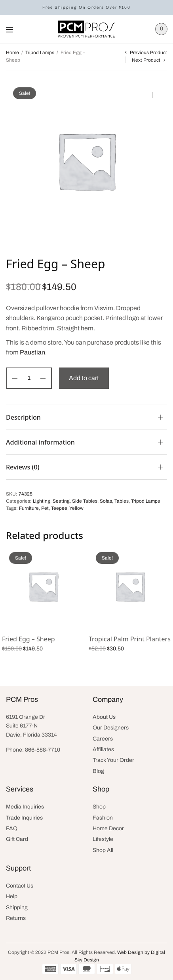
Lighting (42, 501)
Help (12, 896)
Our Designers (111, 728)
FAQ (12, 828)
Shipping (17, 907)
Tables (122, 501)
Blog (98, 771)
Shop (99, 807)
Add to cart (84, 378)
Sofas (106, 501)
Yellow (76, 508)
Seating (61, 501)
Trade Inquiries (24, 818)
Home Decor (108, 828)
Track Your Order (113, 760)
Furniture (29, 508)
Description (23, 417)
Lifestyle (103, 839)
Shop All (103, 850)
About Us (104, 717)
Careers (103, 739)
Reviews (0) (23, 467)
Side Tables (85, 501)
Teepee (59, 508)
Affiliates (103, 749)
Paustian (32, 352)
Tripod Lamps (40, 53)
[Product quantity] (29, 378)
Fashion (103, 818)
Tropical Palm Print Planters (130, 639)
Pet (45, 508)
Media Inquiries (25, 807)
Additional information (40, 442)
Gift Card (17, 839)
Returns (16, 918)
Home (12, 53)
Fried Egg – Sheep (29, 639)
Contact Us (20, 886)
